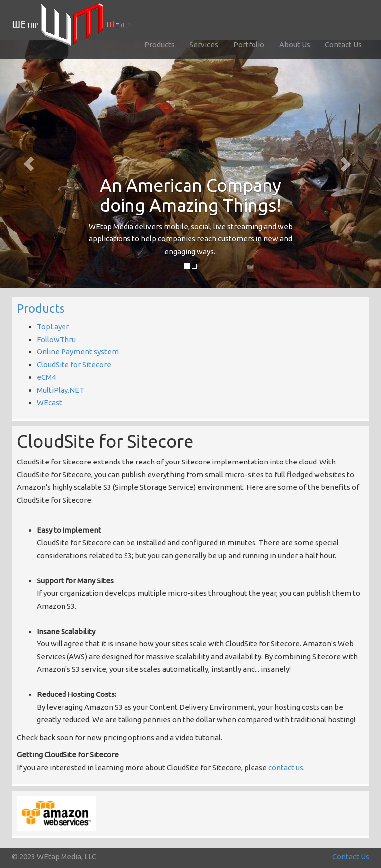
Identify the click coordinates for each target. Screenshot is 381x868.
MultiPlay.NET (61, 390)
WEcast (49, 402)
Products (159, 44)
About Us (295, 44)
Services (204, 44)
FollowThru (56, 339)
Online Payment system (78, 352)
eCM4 (46, 377)
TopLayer (53, 326)
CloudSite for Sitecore (74, 365)
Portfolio (249, 44)
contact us (286, 768)
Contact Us (343, 44)
